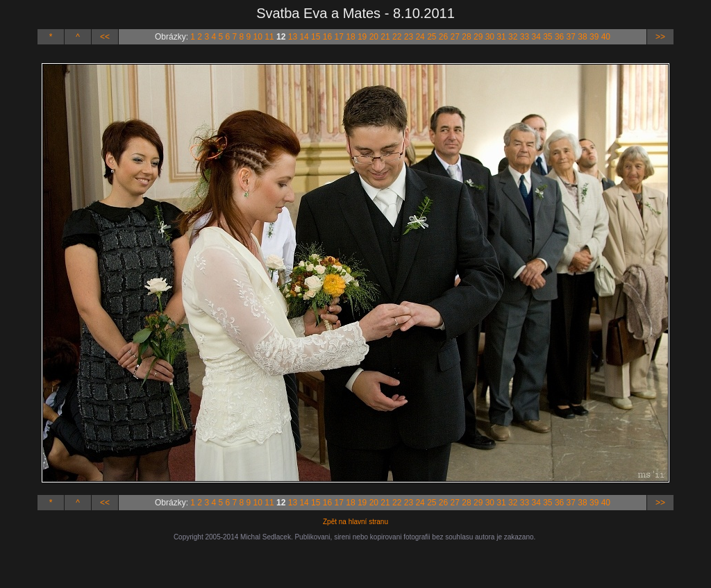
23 (409, 37)
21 (385, 37)
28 (466, 37)
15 (316, 37)
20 (374, 37)
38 (582, 37)
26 (443, 37)
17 (339, 37)
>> (660, 37)
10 (258, 37)
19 (362, 37)
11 (269, 37)
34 (536, 37)
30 (490, 37)
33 (525, 37)
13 (293, 37)
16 (327, 37)
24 (420, 37)
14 (304, 37)
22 (397, 37)
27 (455, 37)
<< (105, 37)
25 (432, 37)
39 (594, 37)
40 (606, 37)
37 (571, 37)
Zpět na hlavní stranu (355, 522)
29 (478, 37)
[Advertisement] (355, 562)
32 (513, 37)
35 (547, 37)
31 (501, 37)
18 (350, 37)
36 (559, 37)
